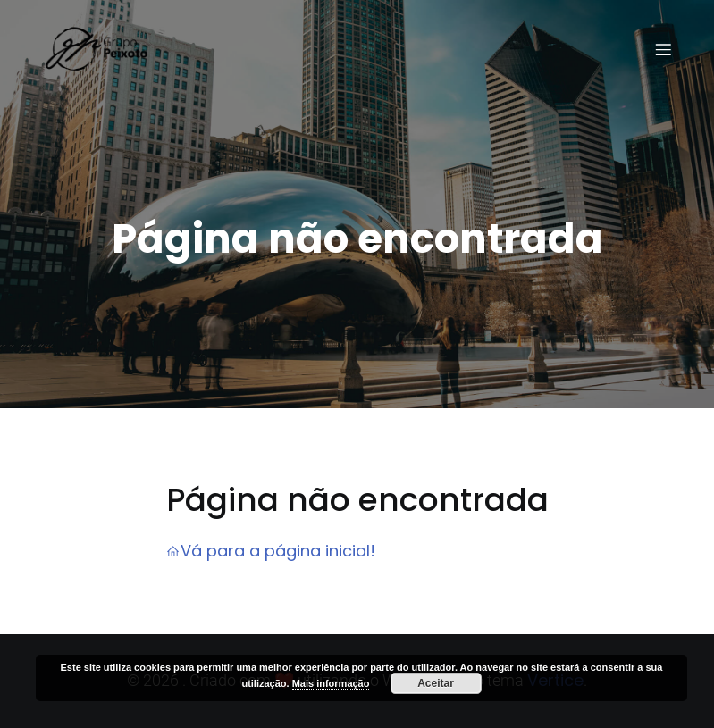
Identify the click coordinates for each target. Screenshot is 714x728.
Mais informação (331, 683)
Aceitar (436, 683)
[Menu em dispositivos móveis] (664, 49)
